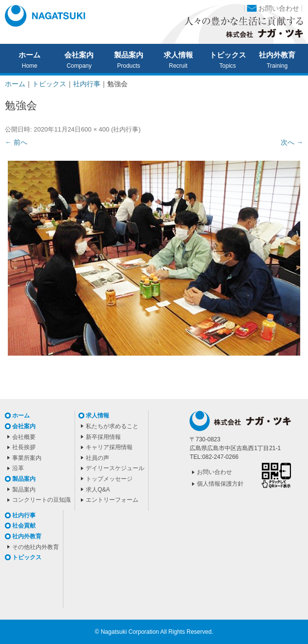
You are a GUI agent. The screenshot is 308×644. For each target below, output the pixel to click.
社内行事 (126, 129)
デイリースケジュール (115, 468)
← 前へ (16, 142)
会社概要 (24, 437)
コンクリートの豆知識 (41, 500)
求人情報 (178, 55)
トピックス (228, 55)
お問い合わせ (279, 8)
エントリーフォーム (112, 500)
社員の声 (97, 458)
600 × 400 (95, 129)
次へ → (292, 142)
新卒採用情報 (103, 437)
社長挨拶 (24, 447)
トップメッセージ (109, 479)
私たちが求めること (112, 426)
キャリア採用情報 (109, 447)
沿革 (18, 468)
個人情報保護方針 (220, 484)
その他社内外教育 (36, 547)
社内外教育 (277, 55)
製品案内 (129, 55)
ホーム (29, 55)
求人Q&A (98, 490)
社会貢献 (24, 526)
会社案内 (79, 55)
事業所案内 (27, 458)
